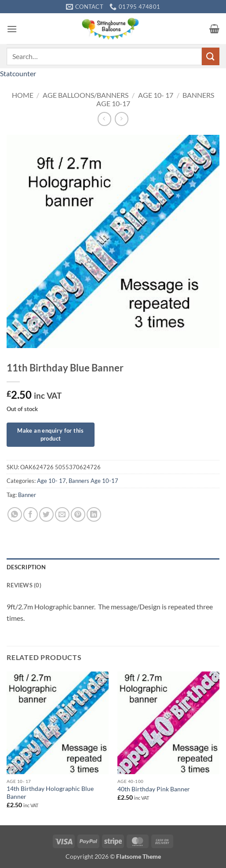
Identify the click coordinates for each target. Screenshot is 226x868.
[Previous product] (122, 119)
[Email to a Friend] (62, 514)
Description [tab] (26, 567)
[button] (12, 29)
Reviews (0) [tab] (24, 585)
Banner (27, 495)
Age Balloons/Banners (86, 95)
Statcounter (18, 73)
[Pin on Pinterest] (78, 514)
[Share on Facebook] (31, 514)
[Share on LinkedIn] (94, 514)
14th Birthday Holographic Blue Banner (50, 793)
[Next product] (104, 119)
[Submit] (211, 56)
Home (23, 95)
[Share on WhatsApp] (15, 514)
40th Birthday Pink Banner (154, 789)
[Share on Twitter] (46, 514)
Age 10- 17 (156, 95)
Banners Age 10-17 (93, 481)
